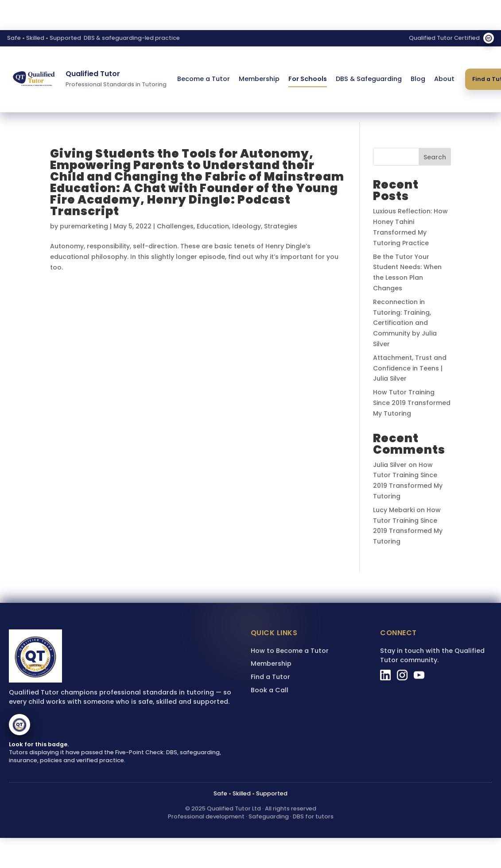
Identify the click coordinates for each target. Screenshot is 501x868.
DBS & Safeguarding (369, 79)
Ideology (247, 226)
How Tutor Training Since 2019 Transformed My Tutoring (412, 403)
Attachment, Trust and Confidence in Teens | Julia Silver (410, 368)
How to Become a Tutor (290, 651)
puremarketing (84, 226)
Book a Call (270, 690)
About (444, 79)
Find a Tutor (270, 677)
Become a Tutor (204, 79)
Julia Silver (390, 465)
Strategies (281, 226)
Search (435, 157)
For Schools (308, 79)
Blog (418, 79)
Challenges (175, 226)
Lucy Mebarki (394, 510)
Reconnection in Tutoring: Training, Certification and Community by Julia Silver (405, 323)
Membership (259, 79)
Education (213, 226)
